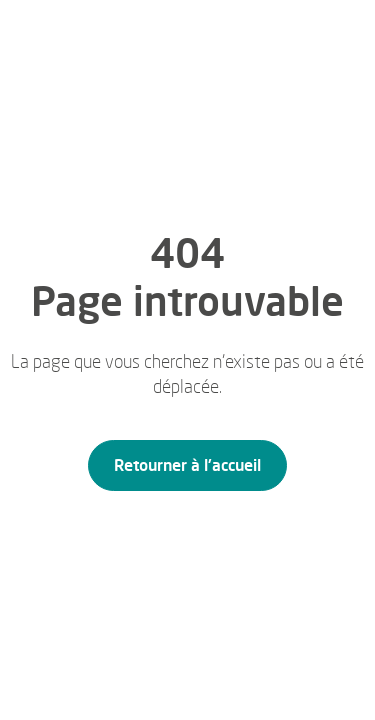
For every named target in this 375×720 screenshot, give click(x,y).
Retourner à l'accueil (187, 465)
